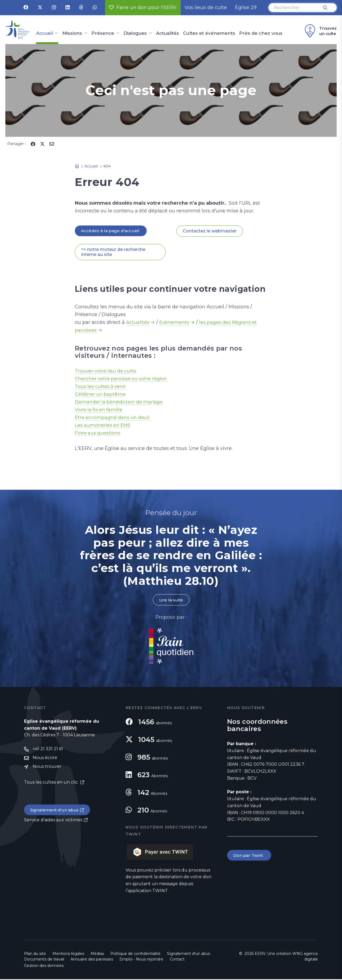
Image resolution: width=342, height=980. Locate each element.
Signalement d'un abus (55, 812)
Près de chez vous (261, 33)
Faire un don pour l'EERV (143, 7)
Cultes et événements (209, 33)
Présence (103, 33)
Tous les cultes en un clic (51, 783)
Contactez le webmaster (210, 231)
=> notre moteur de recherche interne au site (113, 252)
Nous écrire (45, 759)
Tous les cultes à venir (102, 387)
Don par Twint (250, 856)
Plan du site (35, 954)
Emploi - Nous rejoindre (141, 960)
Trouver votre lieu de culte (107, 371)
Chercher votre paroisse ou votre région (123, 379)
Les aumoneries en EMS (104, 426)
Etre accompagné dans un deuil (114, 418)
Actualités (168, 33)
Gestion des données (44, 966)
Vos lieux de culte (206, 7)
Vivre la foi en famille (100, 410)
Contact (177, 960)
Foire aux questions (99, 433)
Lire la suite (171, 600)
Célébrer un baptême (101, 395)
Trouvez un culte (320, 31)
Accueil (44, 33)
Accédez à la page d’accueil (111, 231)
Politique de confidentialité (135, 954)
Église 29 (246, 7)
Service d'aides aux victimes (53, 822)
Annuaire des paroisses (92, 960)
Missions (72, 33)
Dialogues (135, 33)
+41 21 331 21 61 (48, 750)
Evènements (175, 323)
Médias (97, 954)
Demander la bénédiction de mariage (121, 402)
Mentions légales (68, 954)
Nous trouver (47, 768)
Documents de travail (44, 960)
